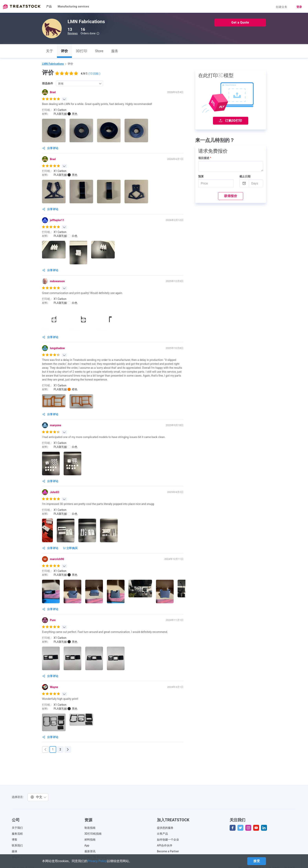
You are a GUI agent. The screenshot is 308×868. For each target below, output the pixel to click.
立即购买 (70, 548)
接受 (257, 861)
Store (99, 51)
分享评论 (50, 148)
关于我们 (17, 828)
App (87, 845)
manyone (56, 425)
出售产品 (162, 834)
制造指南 (90, 828)
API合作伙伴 (165, 845)
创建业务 (281, 7)
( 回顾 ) (94, 74)
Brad (53, 92)
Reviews (73, 33)
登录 (299, 7)
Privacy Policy (97, 861)
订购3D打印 (231, 121)
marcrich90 (57, 559)
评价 (64, 51)
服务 (115, 51)
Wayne (54, 687)
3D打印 (82, 51)
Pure (53, 620)
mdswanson (57, 281)
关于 (49, 51)
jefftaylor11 (57, 220)
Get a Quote (240, 22)
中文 (38, 797)
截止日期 (245, 176)
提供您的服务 (165, 828)
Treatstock (22, 7)
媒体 (15, 851)
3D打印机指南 (93, 834)
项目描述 (205, 158)
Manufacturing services (73, 6)
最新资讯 (90, 851)
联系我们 (17, 845)
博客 (15, 840)
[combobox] (80, 83)
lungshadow (57, 348)
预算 (201, 176)
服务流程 (17, 834)
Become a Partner (168, 851)
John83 (55, 492)
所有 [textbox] (61, 84)
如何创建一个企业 (168, 840)
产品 (49, 6)
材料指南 (90, 840)
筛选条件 (48, 83)
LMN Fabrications (53, 64)
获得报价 (231, 196)
